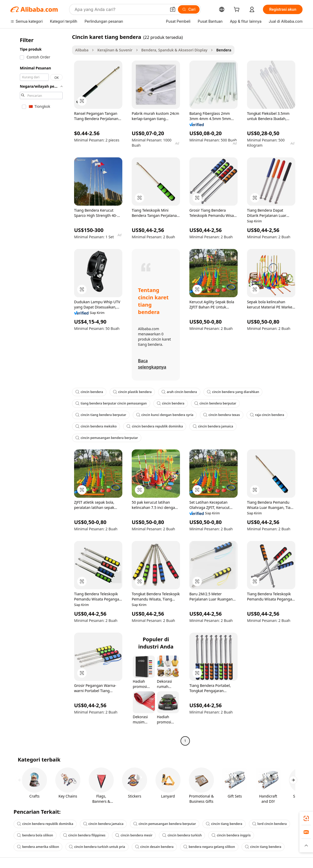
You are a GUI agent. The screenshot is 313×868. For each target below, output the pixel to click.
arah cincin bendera (179, 392)
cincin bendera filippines (84, 835)
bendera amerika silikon (38, 847)
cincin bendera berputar (215, 403)
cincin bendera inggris (231, 835)
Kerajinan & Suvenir (115, 50)
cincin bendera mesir (134, 835)
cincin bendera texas (221, 415)
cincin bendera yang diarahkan (233, 392)
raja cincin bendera (267, 415)
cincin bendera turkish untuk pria (97, 847)
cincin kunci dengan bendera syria (165, 415)
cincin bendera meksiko (96, 426)
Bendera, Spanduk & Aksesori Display (174, 50)
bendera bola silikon (35, 835)
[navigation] (40, 390)
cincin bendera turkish (182, 835)
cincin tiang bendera (224, 824)
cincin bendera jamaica (213, 426)
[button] (173, 9)
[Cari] (189, 9)
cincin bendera (89, 392)
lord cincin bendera (269, 824)
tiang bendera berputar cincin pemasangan (111, 403)
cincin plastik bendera (132, 392)
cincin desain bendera (154, 847)
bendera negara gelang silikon (209, 847)
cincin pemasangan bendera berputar (107, 438)
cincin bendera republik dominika (155, 426)
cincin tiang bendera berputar (101, 415)
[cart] (238, 10)
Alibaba (82, 50)
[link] (306, 818)
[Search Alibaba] (120, 9)
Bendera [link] (224, 50)
